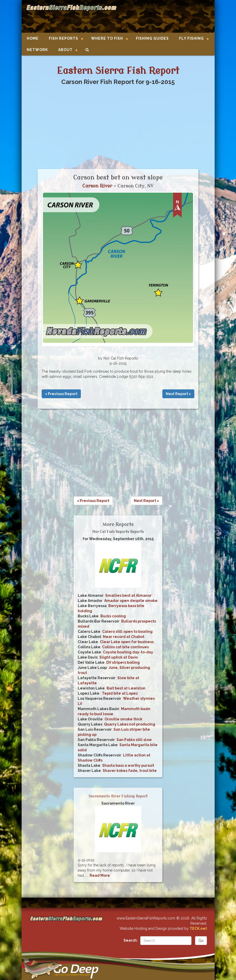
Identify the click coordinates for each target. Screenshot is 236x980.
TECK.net (198, 928)
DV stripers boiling (123, 662)
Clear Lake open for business (127, 642)
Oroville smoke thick (123, 719)
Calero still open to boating (127, 632)
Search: (131, 940)
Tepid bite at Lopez (120, 693)
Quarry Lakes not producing (130, 724)
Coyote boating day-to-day (128, 652)
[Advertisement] (163, 17)
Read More (100, 875)
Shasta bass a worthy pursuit (128, 765)
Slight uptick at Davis (119, 657)
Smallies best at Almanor (128, 595)
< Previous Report (61, 394)
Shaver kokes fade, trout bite (130, 771)
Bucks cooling (113, 616)
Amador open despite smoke (131, 601)
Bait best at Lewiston (126, 688)
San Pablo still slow (134, 740)
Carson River (97, 186)
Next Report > (178, 394)
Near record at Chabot (124, 637)
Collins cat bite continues (125, 647)
